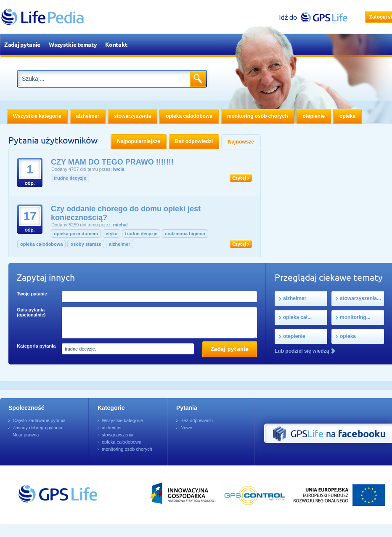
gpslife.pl (317, 17)
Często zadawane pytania (39, 420)
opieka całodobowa (41, 244)
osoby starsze (86, 244)
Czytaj (241, 178)
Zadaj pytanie (22, 44)
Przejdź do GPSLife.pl (42, 495)
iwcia (119, 169)
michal (121, 225)
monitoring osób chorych (127, 449)
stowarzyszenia (118, 435)
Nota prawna (26, 435)
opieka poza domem (76, 234)
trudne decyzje (70, 178)
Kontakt (116, 44)
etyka (111, 234)
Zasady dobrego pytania (37, 428)
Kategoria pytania (36, 346)
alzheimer (120, 244)
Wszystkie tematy (73, 44)
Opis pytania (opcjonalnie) (31, 312)
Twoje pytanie (32, 294)
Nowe (186, 428)
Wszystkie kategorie (122, 420)
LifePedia (43, 17)
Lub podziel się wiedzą (302, 351)
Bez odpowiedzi (197, 420)
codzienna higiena (185, 234)
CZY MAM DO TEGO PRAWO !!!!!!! (112, 162)
